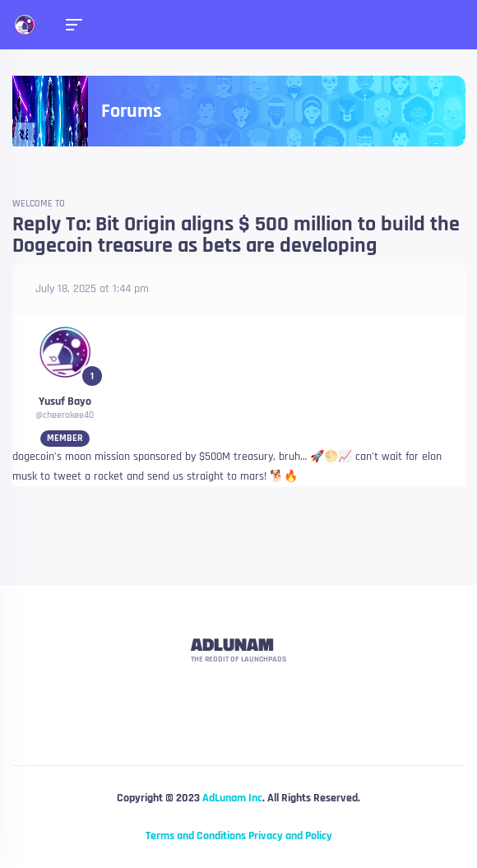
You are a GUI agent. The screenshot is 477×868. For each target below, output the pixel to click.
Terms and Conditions (196, 836)
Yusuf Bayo (65, 402)
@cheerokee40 (65, 415)
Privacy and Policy (290, 836)
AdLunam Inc (232, 798)
